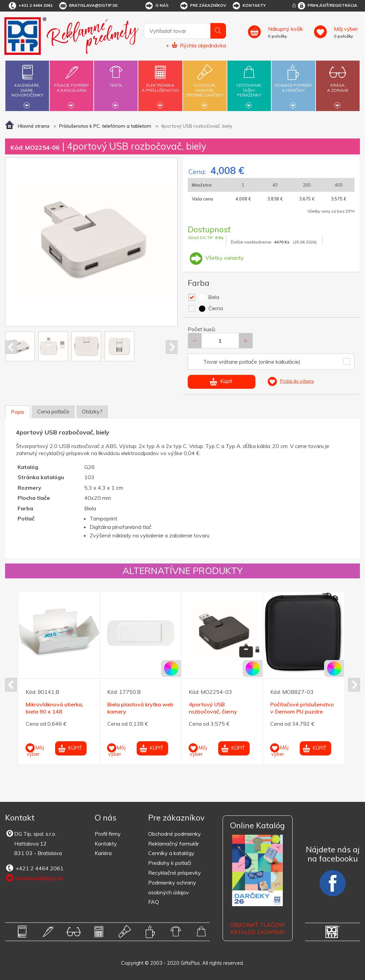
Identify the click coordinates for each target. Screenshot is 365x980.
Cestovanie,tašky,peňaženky (249, 85)
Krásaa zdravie (338, 84)
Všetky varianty (216, 258)
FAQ (154, 902)
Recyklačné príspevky (175, 873)
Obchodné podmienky (175, 834)
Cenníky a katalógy (171, 853)
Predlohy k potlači (170, 863)
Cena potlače (53, 411)
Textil (116, 81)
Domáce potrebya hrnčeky (293, 84)
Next (172, 347)
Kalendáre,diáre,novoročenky (27, 85)
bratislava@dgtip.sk (88, 6)
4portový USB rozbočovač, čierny (213, 708)
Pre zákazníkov (203, 6)
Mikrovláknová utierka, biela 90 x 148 (54, 708)
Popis (18, 412)
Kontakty (249, 6)
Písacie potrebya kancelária (72, 84)
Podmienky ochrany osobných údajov (172, 887)
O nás (156, 6)
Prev (11, 347)
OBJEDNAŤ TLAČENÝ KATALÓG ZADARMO (257, 928)
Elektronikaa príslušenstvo (161, 84)
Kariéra (103, 853)
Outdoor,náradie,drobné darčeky (205, 85)
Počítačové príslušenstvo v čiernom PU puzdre (302, 708)
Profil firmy (108, 834)
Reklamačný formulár (174, 844)
